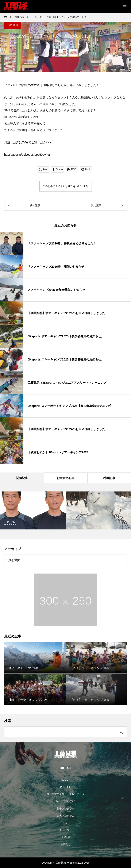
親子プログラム (66, 809)
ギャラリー (66, 830)
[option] (33, 510)
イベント (66, 823)
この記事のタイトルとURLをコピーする (65, 186)
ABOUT (65, 780)
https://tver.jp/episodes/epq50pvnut (27, 155)
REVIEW (65, 837)
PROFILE (65, 787)
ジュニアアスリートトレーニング (66, 794)
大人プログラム (66, 816)
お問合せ (66, 844)
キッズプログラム (66, 801)
